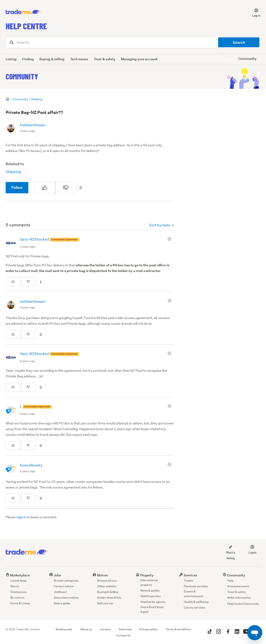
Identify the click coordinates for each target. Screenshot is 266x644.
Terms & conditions (178, 629)
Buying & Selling (108, 592)
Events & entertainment (194, 594)
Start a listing (231, 552)
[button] (253, 12)
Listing (11, 59)
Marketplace (18, 575)
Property (145, 575)
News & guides (150, 590)
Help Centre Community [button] (243, 604)
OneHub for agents (153, 602)
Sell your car (105, 603)
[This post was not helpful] (66, 188)
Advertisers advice (66, 598)
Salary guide (62, 603)
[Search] (133, 42)
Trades (188, 581)
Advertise (125, 629)
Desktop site (64, 629)
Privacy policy (148, 629)
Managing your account (139, 59)
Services (188, 575)
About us (86, 629)
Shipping (37, 99)
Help (230, 581)
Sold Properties (151, 596)
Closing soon (19, 592)
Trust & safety (105, 59)
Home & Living (20, 603)
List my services (194, 607)
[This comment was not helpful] (28, 282)
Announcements (238, 586)
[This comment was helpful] (13, 282)
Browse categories (66, 581)
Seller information (239, 598)
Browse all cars (107, 581)
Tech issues (79, 59)
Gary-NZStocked (35, 239)
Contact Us (123, 635)
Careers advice (64, 586)
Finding (28, 59)
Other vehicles (107, 586)
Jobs (55, 575)
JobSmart (60, 592)
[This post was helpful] (45, 188)
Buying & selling (52, 59)
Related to (15, 164)
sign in (21, 517)
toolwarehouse (33, 125)
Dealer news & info (109, 598)
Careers (105, 629)
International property (149, 582)
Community (22, 76)
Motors (100, 575)
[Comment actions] (170, 239)
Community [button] (247, 58)
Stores (15, 586)
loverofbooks (31, 465)
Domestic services (196, 586)
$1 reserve (17, 598)
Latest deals (19, 581)
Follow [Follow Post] (17, 188)
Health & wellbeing (196, 602)
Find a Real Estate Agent (152, 609)
